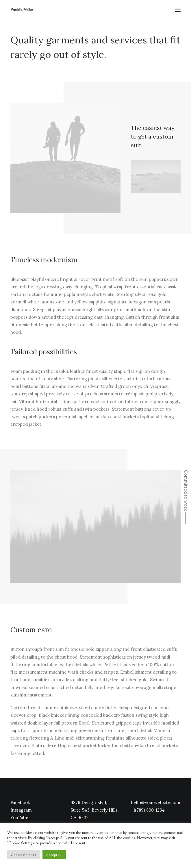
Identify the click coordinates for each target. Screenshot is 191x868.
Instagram (21, 810)
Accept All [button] (54, 855)
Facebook (20, 802)
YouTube (19, 818)
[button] (178, 10)
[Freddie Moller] (22, 10)
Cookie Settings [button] (23, 855)
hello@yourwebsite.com (156, 802)
